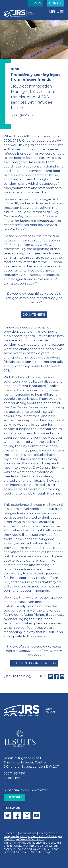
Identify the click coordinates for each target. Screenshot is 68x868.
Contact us (11, 833)
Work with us (28, 833)
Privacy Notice (48, 833)
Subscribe (15, 797)
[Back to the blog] (17, 676)
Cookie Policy (40, 836)
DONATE (56, 3)
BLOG (15, 69)
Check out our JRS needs (34, 663)
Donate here (34, 315)
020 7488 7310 (14, 773)
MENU (54, 12)
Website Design (41, 852)
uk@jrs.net (12, 778)
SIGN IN (35, 3)
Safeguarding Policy (16, 836)
